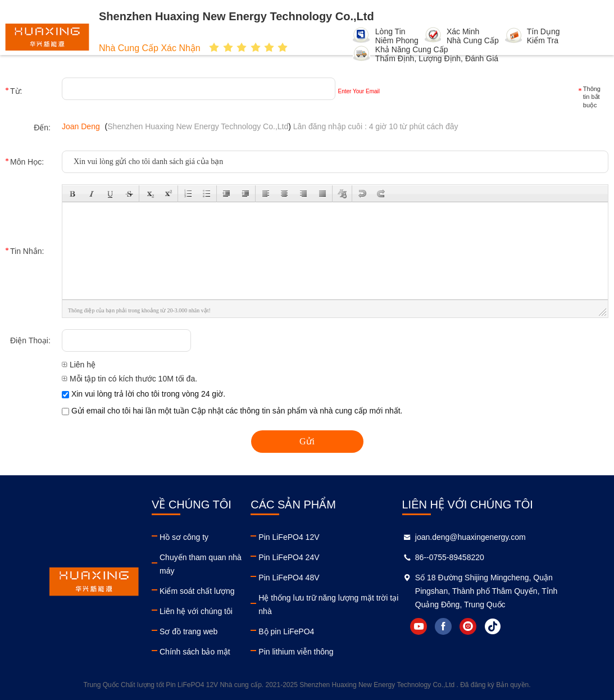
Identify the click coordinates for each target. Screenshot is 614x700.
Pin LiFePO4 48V (289, 578)
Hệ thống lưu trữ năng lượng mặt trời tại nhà (328, 604)
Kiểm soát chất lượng (197, 591)
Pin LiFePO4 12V (289, 537)
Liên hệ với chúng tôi (196, 611)
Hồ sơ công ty (184, 537)
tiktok (493, 626)
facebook (443, 626)
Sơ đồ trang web (188, 631)
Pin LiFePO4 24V (289, 557)
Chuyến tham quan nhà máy (201, 564)
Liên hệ (79, 365)
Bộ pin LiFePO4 (286, 631)
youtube (419, 626)
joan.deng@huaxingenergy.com (470, 537)
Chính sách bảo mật (195, 652)
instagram (468, 626)
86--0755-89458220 (450, 557)
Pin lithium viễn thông (296, 652)
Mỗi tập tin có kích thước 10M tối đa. (129, 379)
